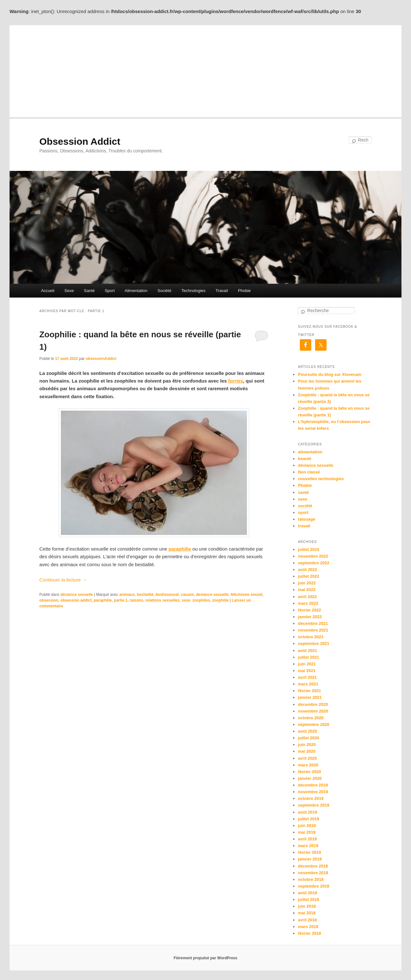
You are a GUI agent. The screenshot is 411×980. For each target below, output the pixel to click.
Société (164, 291)
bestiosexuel (167, 595)
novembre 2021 (313, 630)
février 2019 (309, 852)
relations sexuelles (162, 600)
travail (304, 526)
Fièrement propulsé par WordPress (205, 958)
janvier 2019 (310, 859)
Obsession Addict (80, 141)
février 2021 (309, 691)
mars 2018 (308, 927)
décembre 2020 (313, 704)
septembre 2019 (314, 805)
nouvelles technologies (321, 479)
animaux (127, 595)
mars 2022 (308, 603)
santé (303, 492)
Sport (110, 291)
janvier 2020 (310, 778)
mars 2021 (308, 684)
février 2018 (309, 933)
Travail (222, 291)
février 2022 (309, 610)
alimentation (310, 452)
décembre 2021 (313, 623)
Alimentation (136, 291)
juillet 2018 (308, 900)
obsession (49, 600)
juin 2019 (307, 826)
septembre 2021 (314, 644)
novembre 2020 (313, 711)
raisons (137, 600)
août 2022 (307, 570)
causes (187, 595)
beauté (305, 459)
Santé (89, 291)
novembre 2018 (313, 873)
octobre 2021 (311, 637)
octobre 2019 (311, 798)
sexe (186, 600)
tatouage (306, 519)
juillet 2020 (308, 738)
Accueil (48, 291)
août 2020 (307, 731)
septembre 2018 (314, 886)
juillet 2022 (308, 576)
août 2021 (307, 651)
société (305, 506)
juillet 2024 (308, 549)
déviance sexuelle (77, 595)
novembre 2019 (313, 792)
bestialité (145, 595)
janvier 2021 (310, 697)
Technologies (193, 291)
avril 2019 (307, 839)
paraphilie (103, 600)
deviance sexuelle (212, 595)
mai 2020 (307, 751)
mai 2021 (307, 671)
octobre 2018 (311, 879)
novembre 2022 (313, 556)
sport (303, 512)
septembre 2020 (314, 724)
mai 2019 (307, 832)
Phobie (244, 291)
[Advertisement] (205, 70)
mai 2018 (307, 913)
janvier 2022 (310, 617)
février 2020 (309, 772)
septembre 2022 (314, 563)
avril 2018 (307, 920)
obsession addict (76, 600)
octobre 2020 (311, 718)
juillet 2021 (308, 657)
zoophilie (220, 600)
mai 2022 (307, 590)
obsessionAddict (101, 359)
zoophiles (201, 600)
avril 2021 (307, 677)
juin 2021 (307, 664)
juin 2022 (307, 583)
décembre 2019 (313, 785)
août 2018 (307, 893)
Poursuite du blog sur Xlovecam (330, 374)
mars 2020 (308, 765)
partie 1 (121, 600)
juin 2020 (307, 745)
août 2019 (307, 812)
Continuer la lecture (63, 580)
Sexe (69, 291)
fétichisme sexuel (247, 595)
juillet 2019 (308, 819)
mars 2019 (308, 846)
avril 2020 (307, 758)
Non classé (309, 472)
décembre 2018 (313, 866)
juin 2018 (307, 906)
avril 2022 (307, 597)
